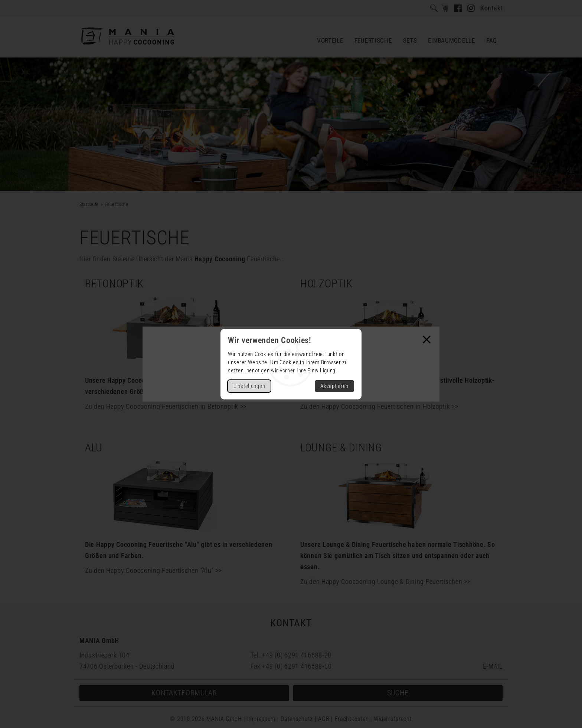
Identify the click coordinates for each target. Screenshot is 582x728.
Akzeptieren (334, 386)
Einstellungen (249, 386)
